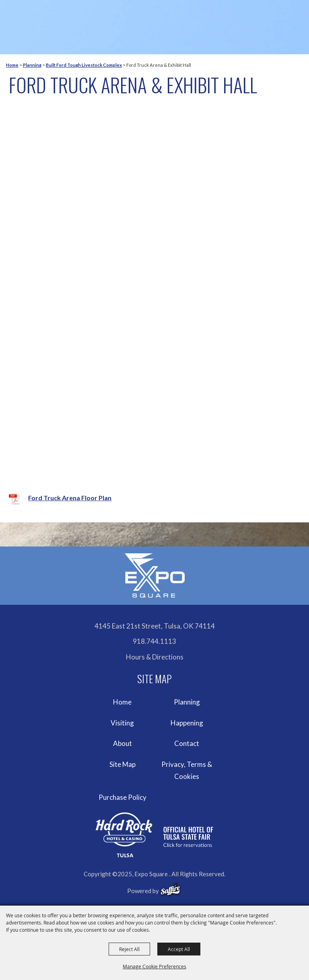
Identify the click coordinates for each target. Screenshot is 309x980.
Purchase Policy (123, 797)
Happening (187, 723)
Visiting (122, 723)
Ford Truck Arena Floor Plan (70, 498)
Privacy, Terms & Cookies (187, 770)
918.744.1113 (154, 641)
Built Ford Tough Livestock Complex (84, 65)
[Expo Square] (154, 575)
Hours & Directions (155, 657)
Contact (187, 743)
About (123, 743)
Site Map (123, 764)
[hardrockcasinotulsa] (154, 835)
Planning (32, 65)
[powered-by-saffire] (170, 890)
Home (12, 65)
